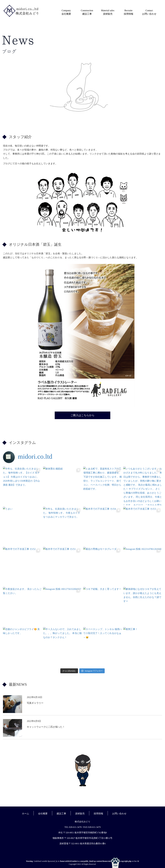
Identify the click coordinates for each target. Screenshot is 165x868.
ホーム (25, 813)
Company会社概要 (66, 12)
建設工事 (61, 813)
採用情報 (98, 813)
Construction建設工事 (87, 12)
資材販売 (80, 813)
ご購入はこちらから (82, 415)
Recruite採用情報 (129, 12)
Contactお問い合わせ (149, 12)
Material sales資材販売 (108, 12)
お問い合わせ (119, 813)
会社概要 (43, 813)
